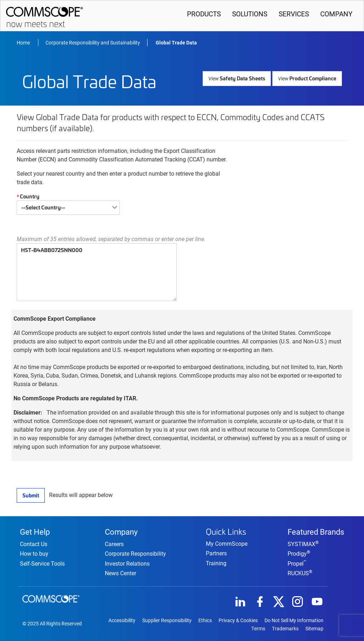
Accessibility (122, 620)
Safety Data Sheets (239, 78)
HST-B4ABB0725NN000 (97, 272)
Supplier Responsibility (167, 620)
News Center (121, 572)
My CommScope (227, 543)
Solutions (250, 14)
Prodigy (299, 553)
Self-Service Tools (42, 563)
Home (24, 42)
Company (336, 14)
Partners (216, 552)
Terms (258, 628)
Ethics (205, 620)
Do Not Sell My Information (294, 620)
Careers (114, 543)
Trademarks (285, 628)
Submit (31, 495)
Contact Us (34, 543)
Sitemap (314, 628)
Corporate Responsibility (135, 553)
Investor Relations (127, 563)
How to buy (34, 553)
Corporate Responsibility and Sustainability (93, 42)
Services (294, 14)
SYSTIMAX (303, 543)
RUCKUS (300, 572)
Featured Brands (316, 530)
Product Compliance (308, 78)
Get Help (35, 530)
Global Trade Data (176, 42)
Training (216, 562)
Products (204, 14)
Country (27, 196)
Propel (297, 563)
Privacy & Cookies (238, 620)
